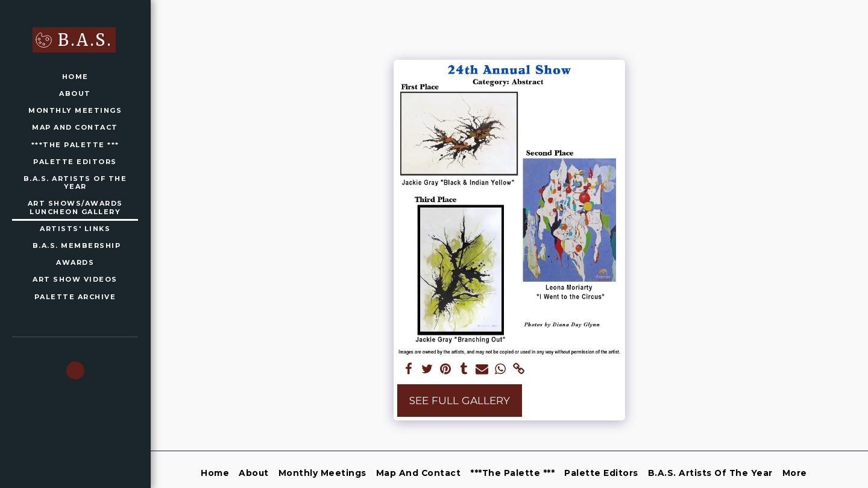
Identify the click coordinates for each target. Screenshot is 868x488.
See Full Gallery (460, 400)
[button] (75, 370)
